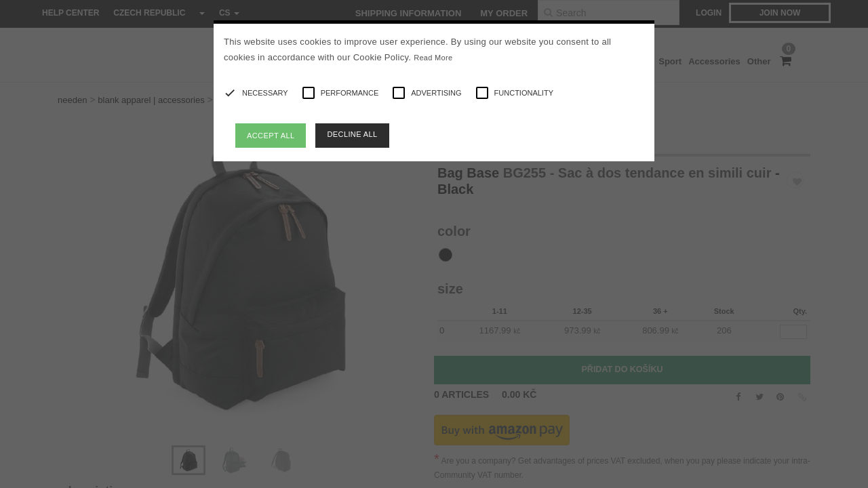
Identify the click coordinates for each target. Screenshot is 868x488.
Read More (433, 58)
